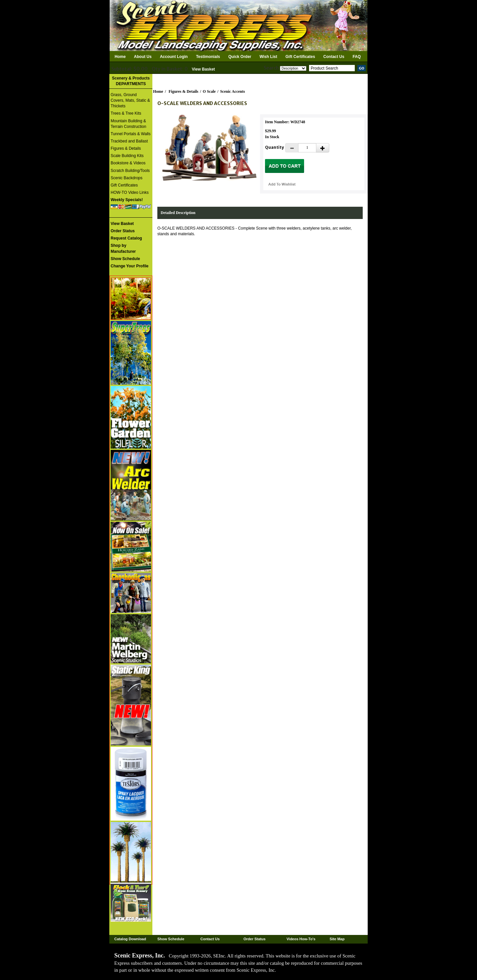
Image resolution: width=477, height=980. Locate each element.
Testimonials (208, 57)
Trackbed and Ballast (129, 141)
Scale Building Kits (127, 156)
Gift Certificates (300, 57)
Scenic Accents (232, 91)
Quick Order (240, 57)
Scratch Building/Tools (130, 171)
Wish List (268, 57)
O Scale (209, 91)
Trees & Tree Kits (126, 113)
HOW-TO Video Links (130, 192)
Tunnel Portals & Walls (131, 134)
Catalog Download (130, 939)
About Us (143, 57)
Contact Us (334, 57)
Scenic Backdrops (127, 178)
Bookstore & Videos (128, 163)
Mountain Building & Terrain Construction (128, 124)
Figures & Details (126, 148)
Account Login (174, 57)
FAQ (357, 57)
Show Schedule (171, 939)
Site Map (337, 939)
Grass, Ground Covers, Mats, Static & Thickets (130, 100)
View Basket (203, 69)
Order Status (255, 939)
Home (120, 57)
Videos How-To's (301, 939)
